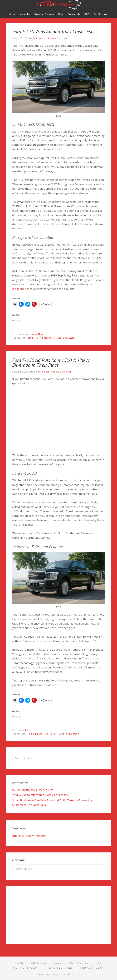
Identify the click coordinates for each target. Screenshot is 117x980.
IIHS (20, 46)
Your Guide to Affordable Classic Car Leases (40, 795)
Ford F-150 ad (57, 734)
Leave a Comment (58, 38)
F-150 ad (31, 734)
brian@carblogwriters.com (29, 836)
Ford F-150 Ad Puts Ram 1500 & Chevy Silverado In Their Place (51, 362)
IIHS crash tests (47, 338)
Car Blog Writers (58, 5)
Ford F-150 (32, 338)
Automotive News (35, 334)
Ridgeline (18, 289)
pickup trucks (73, 734)
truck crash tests (66, 338)
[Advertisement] (58, 915)
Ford (28, 730)
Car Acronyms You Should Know (32, 789)
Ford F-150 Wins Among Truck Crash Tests (53, 31)
